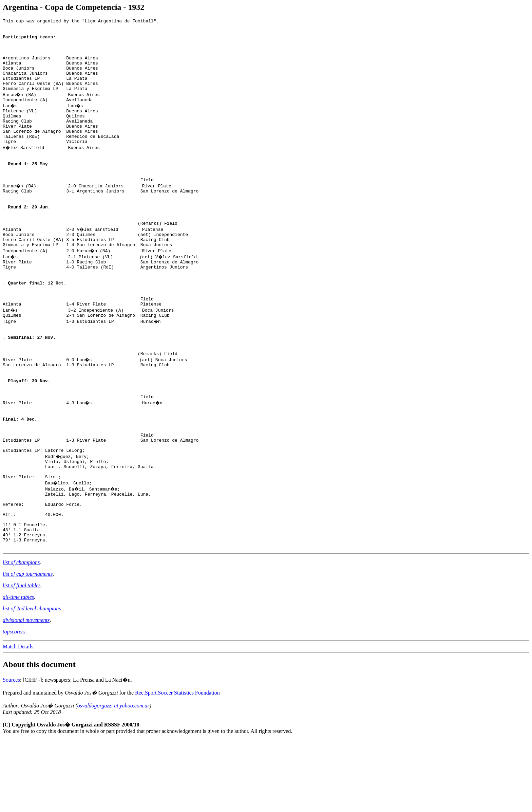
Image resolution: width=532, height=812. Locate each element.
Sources (11, 752)
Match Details (18, 719)
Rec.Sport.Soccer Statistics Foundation (177, 765)
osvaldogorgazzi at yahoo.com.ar (113, 778)
